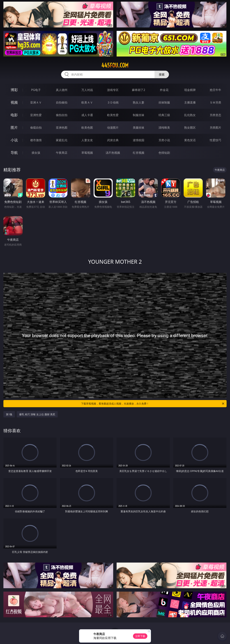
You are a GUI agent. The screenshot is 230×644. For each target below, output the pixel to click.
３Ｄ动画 (113, 102)
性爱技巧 (215, 140)
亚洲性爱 (36, 115)
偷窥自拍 (36, 128)
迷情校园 (139, 140)
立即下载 (140, 636)
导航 (14, 153)
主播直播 (190, 102)
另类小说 (164, 140)
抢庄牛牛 (215, 90)
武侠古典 (113, 140)
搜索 (162, 74)
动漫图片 (113, 128)
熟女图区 (190, 128)
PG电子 (36, 90)
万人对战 (87, 90)
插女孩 (36, 153)
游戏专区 (113, 90)
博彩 (14, 90)
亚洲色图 (62, 128)
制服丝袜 (139, 115)
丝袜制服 (164, 102)
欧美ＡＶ (87, 102)
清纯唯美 (164, 128)
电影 (14, 115)
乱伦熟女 (190, 115)
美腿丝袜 (139, 128)
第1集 (9, 414)
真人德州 (62, 90)
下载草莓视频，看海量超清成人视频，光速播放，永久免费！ (153, 404)
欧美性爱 (113, 115)
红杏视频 (139, 153)
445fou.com (115, 65)
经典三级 (164, 115)
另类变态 (215, 115)
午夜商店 (62, 153)
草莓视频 (87, 153)
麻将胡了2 (138, 90)
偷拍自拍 (62, 115)
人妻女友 (87, 140)
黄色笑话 (190, 140)
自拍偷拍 (62, 102)
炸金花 (164, 90)
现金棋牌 (190, 90)
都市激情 (36, 140)
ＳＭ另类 (215, 102)
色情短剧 (164, 153)
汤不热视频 (113, 153)
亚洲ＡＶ (36, 102)
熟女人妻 (139, 102)
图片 (14, 127)
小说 (14, 140)
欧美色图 (87, 128)
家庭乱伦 (62, 140)
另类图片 (215, 128)
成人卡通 (87, 115)
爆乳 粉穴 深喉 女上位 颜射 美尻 (37, 414)
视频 (14, 102)
